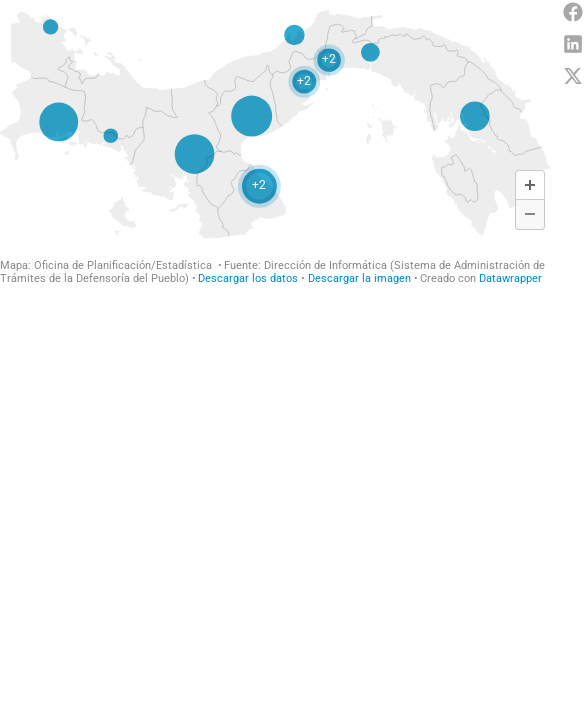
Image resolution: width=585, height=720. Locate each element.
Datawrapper (510, 278)
